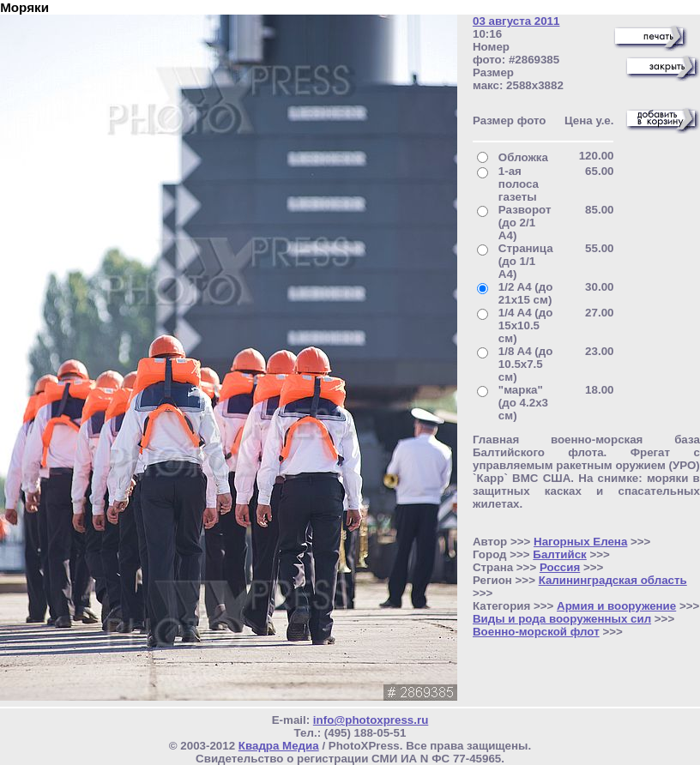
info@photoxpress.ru (371, 720)
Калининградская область (613, 580)
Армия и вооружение (616, 606)
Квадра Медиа (279, 746)
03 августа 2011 (516, 21)
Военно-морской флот (536, 632)
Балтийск (559, 554)
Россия (560, 567)
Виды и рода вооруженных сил (562, 619)
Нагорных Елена (580, 542)
